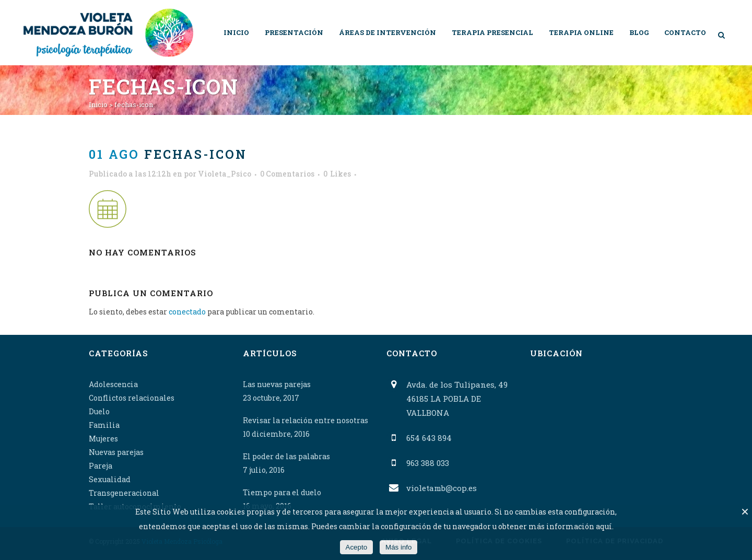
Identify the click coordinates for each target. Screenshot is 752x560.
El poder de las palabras (286, 456)
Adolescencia (113, 384)
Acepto (357, 547)
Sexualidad (110, 479)
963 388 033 (428, 463)
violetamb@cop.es (442, 488)
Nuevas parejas (116, 452)
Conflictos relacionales (132, 398)
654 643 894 (429, 438)
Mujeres (103, 439)
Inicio (98, 104)
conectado (187, 312)
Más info (398, 547)
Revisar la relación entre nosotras (305, 420)
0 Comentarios (287, 174)
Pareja (101, 466)
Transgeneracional (124, 493)
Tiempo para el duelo (282, 492)
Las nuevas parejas (277, 384)
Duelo (99, 411)
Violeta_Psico (225, 174)
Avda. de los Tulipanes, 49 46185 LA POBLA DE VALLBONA (457, 399)
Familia (104, 425)
